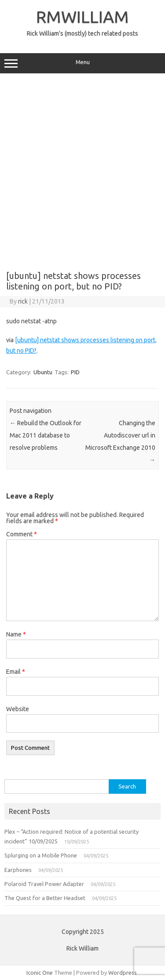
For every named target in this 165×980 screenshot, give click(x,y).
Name (16, 634)
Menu (82, 63)
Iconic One (40, 973)
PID (75, 372)
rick (23, 301)
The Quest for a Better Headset (45, 898)
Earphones (18, 870)
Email (16, 672)
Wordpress (123, 973)
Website (18, 709)
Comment (22, 534)
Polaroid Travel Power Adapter (44, 884)
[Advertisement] (82, 169)
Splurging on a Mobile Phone (41, 855)
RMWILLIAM (82, 17)
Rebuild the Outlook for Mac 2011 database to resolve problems (46, 435)
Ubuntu (43, 372)
